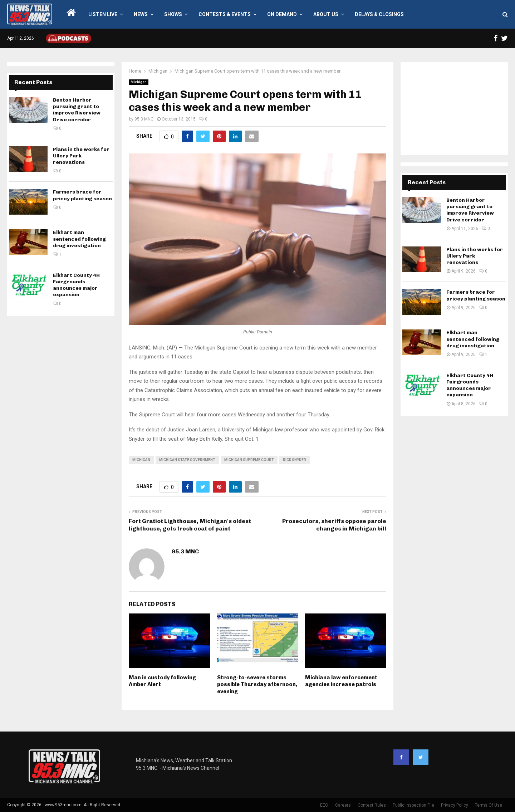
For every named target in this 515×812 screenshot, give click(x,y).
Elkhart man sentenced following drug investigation (79, 239)
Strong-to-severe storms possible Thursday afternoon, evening (257, 684)
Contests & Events (225, 14)
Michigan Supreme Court (249, 460)
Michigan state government (187, 460)
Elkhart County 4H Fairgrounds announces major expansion (76, 285)
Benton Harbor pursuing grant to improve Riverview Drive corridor (77, 110)
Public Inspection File (413, 805)
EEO (324, 805)
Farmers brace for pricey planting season (82, 195)
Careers (343, 805)
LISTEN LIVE (103, 14)
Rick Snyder (295, 460)
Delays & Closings (379, 14)
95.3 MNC (144, 119)
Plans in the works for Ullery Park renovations (81, 156)
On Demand (282, 14)
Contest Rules (372, 805)
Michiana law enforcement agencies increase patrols (341, 681)
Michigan (139, 82)
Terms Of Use (489, 805)
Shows (173, 14)
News (141, 14)
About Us (326, 14)
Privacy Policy (455, 805)
